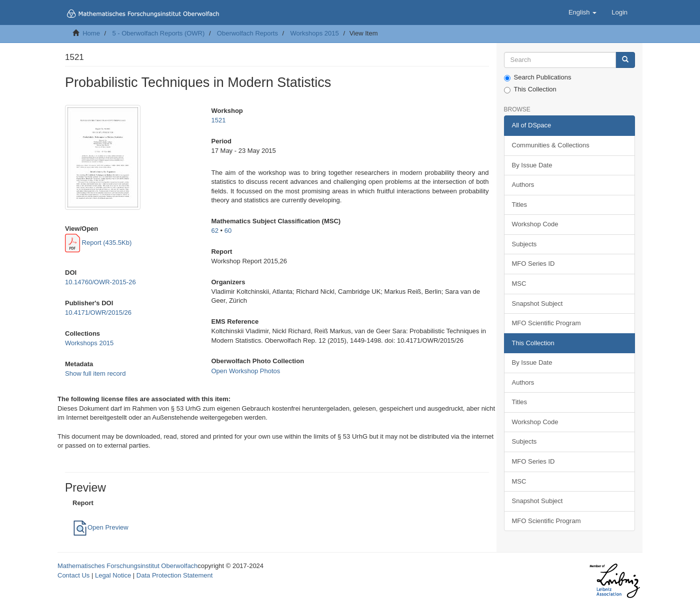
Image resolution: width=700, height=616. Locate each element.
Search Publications (538, 77)
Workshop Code (535, 224)
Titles (520, 205)
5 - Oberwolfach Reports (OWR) (158, 33)
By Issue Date (532, 165)
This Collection (530, 89)
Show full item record (95, 373)
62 (214, 231)
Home (91, 33)
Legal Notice (113, 575)
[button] (582, 12)
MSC (519, 284)
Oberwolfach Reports (247, 33)
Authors (523, 185)
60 (228, 231)
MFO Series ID (533, 264)
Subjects (524, 244)
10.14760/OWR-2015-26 (100, 282)
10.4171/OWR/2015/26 (98, 312)
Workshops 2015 (314, 33)
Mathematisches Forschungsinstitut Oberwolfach (127, 566)
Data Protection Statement (174, 575)
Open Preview (100, 527)
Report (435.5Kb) (98, 243)
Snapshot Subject (537, 304)
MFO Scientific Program (546, 323)
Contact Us (73, 575)
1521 (218, 120)
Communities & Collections (551, 145)
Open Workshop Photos (245, 371)
